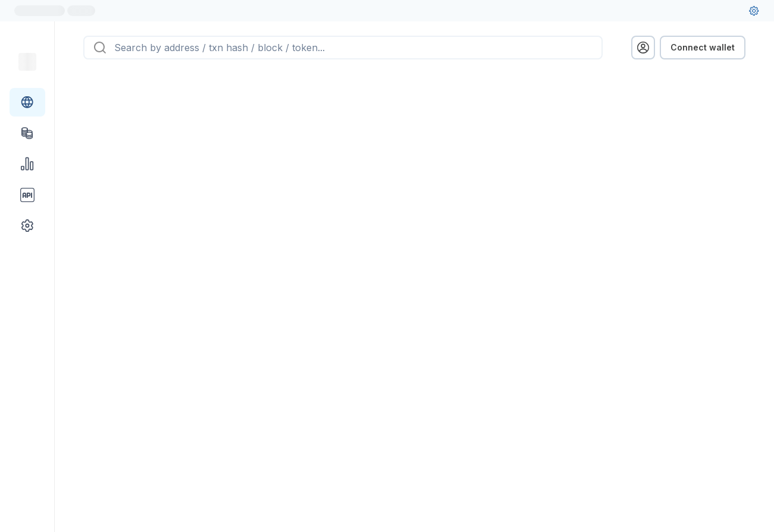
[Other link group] (27, 226)
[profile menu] (643, 48)
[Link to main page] (27, 62)
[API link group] (27, 195)
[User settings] (754, 11)
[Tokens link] (27, 133)
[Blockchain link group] (27, 102)
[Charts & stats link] (27, 164)
